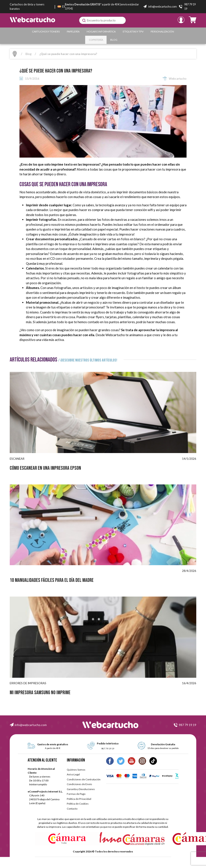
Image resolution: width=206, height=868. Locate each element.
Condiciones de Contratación (84, 779)
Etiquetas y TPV (133, 31)
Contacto (72, 809)
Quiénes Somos (76, 770)
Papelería (73, 31)
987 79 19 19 (188, 725)
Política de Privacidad (79, 799)
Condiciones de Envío (79, 784)
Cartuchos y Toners (46, 31)
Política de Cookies (78, 804)
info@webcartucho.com (31, 725)
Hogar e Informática (101, 31)
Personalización (162, 31)
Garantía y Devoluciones (81, 789)
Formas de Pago (76, 794)
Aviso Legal (73, 774)
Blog (114, 40)
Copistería (96, 40)
